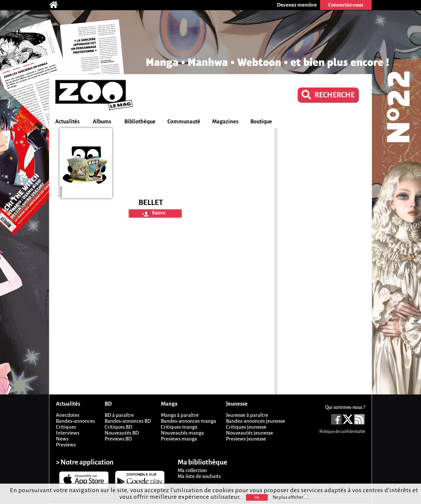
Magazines (225, 122)
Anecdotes (68, 415)
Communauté (184, 122)
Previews (66, 445)
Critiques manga (179, 427)
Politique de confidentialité (342, 432)
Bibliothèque (140, 122)
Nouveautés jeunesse (249, 433)
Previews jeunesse (246, 439)
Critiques (66, 427)
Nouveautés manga (182, 433)
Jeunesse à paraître (247, 415)
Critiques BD (118, 427)
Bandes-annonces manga (188, 421)
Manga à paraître (180, 415)
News (62, 439)
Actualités (67, 122)
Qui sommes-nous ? (345, 407)
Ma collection (192, 470)
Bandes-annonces (75, 421)
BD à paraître (119, 415)
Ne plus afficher (290, 497)
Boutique (261, 122)
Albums (102, 122)
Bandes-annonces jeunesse (256, 421)
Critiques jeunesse (246, 427)
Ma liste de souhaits (199, 476)
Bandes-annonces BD (128, 421)
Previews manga (179, 439)
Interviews (68, 433)
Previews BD (118, 439)
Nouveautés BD (122, 433)
